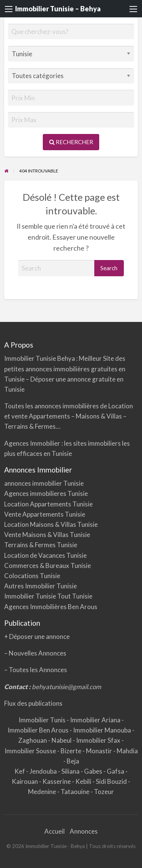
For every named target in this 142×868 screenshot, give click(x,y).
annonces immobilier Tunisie (44, 483)
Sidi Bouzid (112, 781)
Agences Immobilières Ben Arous (51, 607)
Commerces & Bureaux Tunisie (48, 566)
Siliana (71, 771)
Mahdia (127, 751)
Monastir (100, 751)
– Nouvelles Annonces (35, 653)
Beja (73, 761)
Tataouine (76, 792)
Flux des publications (33, 703)
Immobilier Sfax (99, 740)
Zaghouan (33, 740)
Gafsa (116, 771)
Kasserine (57, 781)
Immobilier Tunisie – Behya (58, 9)
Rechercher (71, 142)
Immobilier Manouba (103, 730)
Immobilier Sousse (31, 751)
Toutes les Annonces (38, 670)
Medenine (43, 792)
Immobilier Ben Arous (39, 730)
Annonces (84, 831)
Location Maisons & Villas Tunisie (51, 524)
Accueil (55, 831)
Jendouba (44, 771)
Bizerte (72, 751)
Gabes (94, 771)
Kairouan (25, 781)
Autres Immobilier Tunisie (41, 586)
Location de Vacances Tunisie (45, 555)
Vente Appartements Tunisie (45, 514)
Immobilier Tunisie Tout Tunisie (49, 596)
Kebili (84, 781)
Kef (20, 771)
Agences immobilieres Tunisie (46, 493)
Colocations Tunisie (32, 576)
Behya (67, 358)
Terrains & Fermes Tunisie (41, 545)
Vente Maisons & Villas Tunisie (47, 535)
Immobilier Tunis (43, 720)
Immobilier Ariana (96, 720)
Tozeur (104, 792)
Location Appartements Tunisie (48, 504)
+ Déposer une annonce (37, 636)
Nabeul (62, 740)
